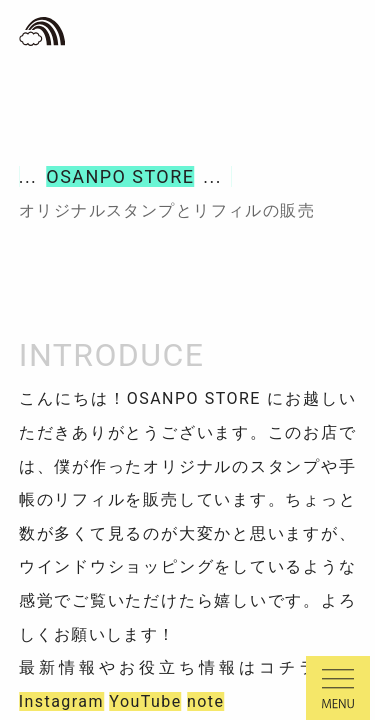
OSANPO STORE (120, 176)
